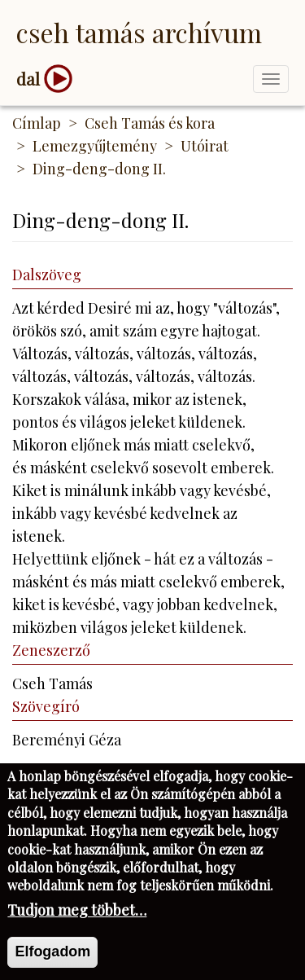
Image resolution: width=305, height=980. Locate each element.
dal (28, 79)
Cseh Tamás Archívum (139, 32)
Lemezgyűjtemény (95, 146)
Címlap (37, 123)
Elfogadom (52, 961)
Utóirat (205, 146)
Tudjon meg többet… (77, 920)
